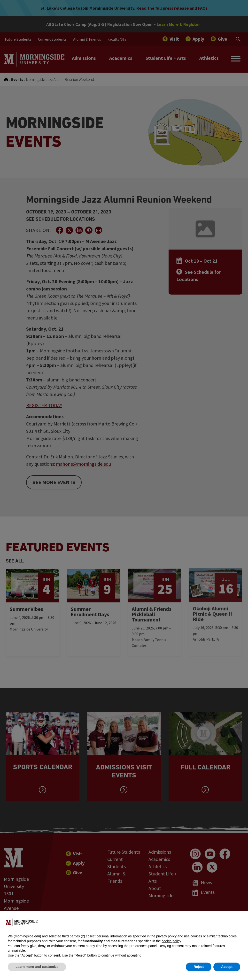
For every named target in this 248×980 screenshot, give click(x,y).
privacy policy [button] (166, 936)
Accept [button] (227, 967)
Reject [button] (199, 967)
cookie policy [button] (171, 941)
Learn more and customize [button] (37, 967)
